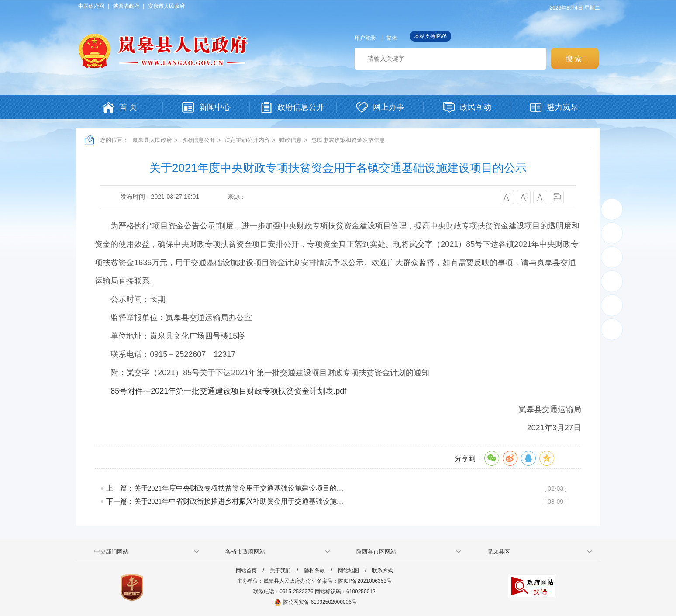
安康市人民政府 (166, 6)
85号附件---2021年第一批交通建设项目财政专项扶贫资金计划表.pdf (228, 391)
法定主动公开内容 (247, 140)
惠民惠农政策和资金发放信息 (348, 140)
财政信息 (290, 140)
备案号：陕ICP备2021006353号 (354, 581)
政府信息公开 (198, 140)
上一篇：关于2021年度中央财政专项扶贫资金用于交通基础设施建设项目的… (225, 488)
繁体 (392, 38)
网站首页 (246, 571)
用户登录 (365, 38)
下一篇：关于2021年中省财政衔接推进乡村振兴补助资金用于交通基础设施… (225, 501)
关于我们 (280, 571)
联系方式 (383, 571)
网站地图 (348, 571)
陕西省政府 (126, 6)
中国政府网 (91, 6)
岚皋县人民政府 (152, 140)
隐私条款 (314, 571)
